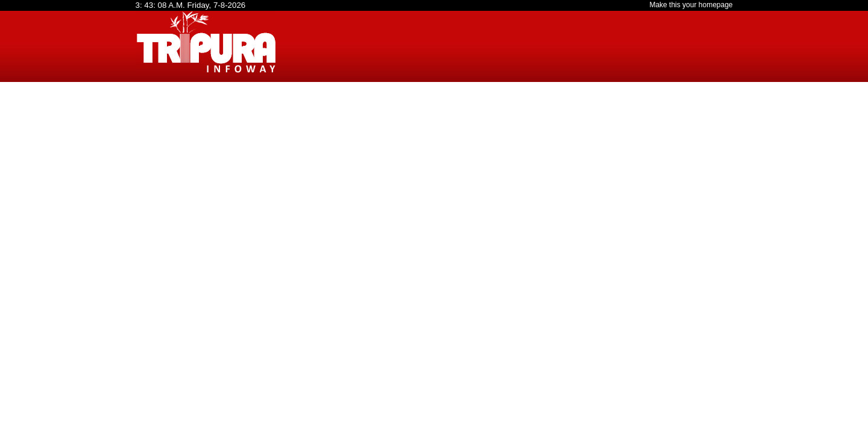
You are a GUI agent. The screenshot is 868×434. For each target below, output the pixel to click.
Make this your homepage (691, 5)
